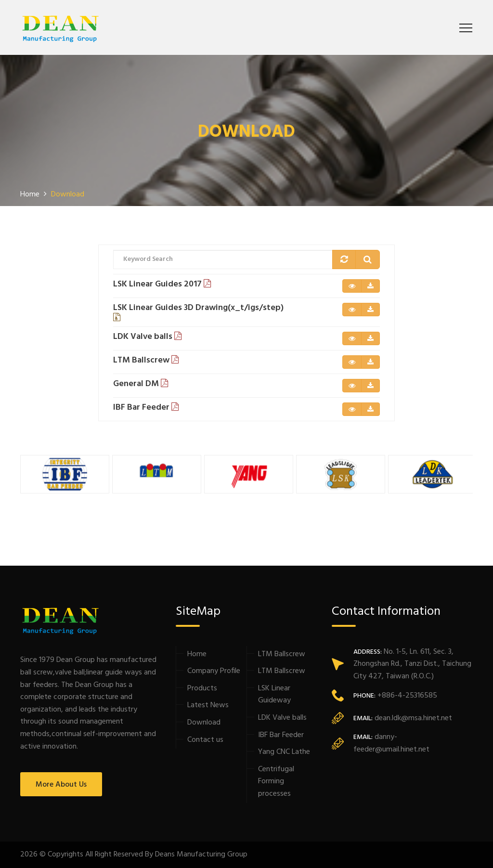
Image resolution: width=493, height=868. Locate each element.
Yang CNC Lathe (284, 752)
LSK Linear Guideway (274, 695)
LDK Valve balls (282, 718)
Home (197, 654)
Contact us (205, 740)
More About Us (61, 785)
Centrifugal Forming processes (276, 782)
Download (204, 723)
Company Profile (214, 671)
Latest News (208, 705)
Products (202, 688)
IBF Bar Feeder (281, 735)
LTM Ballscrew (282, 654)
